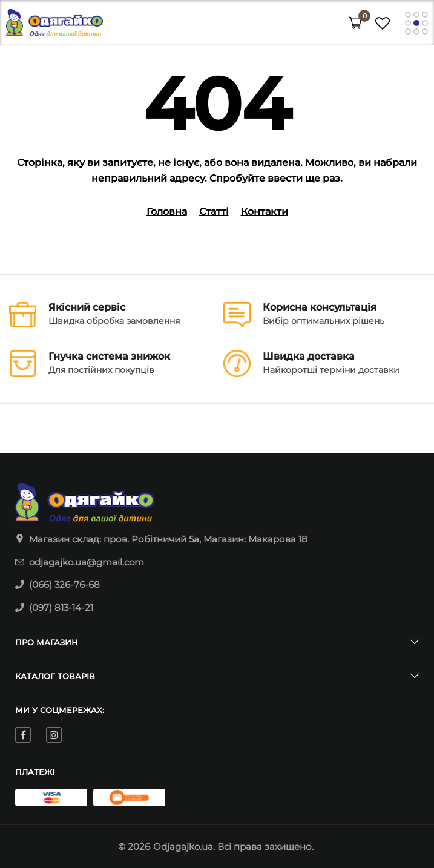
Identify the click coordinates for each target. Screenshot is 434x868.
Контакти (265, 212)
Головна (167, 212)
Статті (214, 212)
